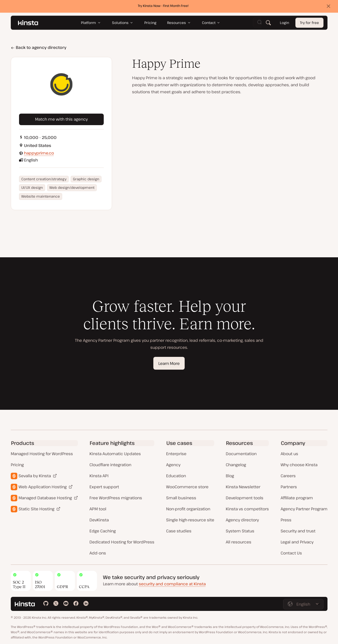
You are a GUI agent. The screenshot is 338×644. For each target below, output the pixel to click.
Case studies (179, 531)
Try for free (309, 24)
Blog (230, 476)
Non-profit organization (188, 509)
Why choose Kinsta (299, 465)
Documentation (241, 454)
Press (286, 520)
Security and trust (298, 531)
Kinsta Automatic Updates (115, 454)
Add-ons (98, 553)
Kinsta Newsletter (243, 487)
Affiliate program (297, 498)
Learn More (169, 363)
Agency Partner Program (304, 509)
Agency (173, 465)
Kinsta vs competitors (247, 509)
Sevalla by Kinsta (35, 476)
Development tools (245, 498)
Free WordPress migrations (116, 498)
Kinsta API (99, 476)
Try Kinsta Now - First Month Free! (163, 7)
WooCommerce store (187, 487)
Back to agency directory (39, 47)
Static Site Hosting (36, 509)
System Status (240, 531)
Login (284, 24)
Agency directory (242, 520)
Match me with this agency (61, 119)
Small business (181, 498)
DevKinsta (99, 520)
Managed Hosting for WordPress (42, 454)
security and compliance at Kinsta (172, 584)
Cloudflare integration (110, 465)
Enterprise (176, 454)
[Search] (268, 24)
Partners (289, 487)
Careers (288, 476)
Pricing (17, 465)
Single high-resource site (190, 520)
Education (176, 476)
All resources (239, 542)
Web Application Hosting (43, 487)
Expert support (104, 487)
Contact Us (291, 553)
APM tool (98, 509)
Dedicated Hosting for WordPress (122, 542)
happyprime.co (39, 153)
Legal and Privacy (297, 542)
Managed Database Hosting (45, 498)
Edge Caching (103, 531)
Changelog (236, 465)
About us (289, 454)
